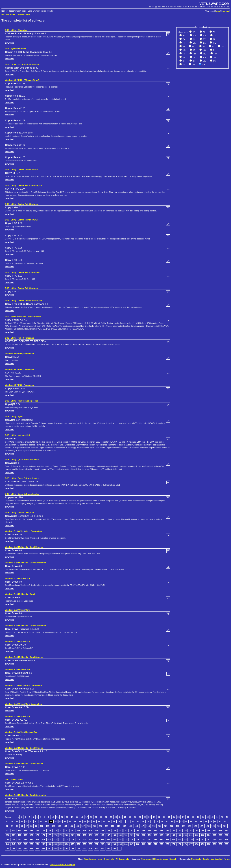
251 (37, 844)
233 (156, 840)
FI (214, 39)
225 (108, 840)
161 (179, 831)
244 (221, 840)
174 (31, 835)
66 (99, 822)
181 (73, 835)
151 (120, 831)
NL (194, 39)
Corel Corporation (33, 531)
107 (83, 826)
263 (108, 844)
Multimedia (23, 547)
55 (46, 822)
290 (43, 849)
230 (138, 840)
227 (120, 840)
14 (72, 817)
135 (25, 831)
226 (114, 840)
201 (191, 835)
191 (132, 835)
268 (138, 844)
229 (132, 840)
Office (21, 531)
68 (109, 822)
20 (101, 817)
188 (114, 835)
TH (184, 61)
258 (79, 844)
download (10, 43)
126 (195, 826)
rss (74, 865)
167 (215, 831)
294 (67, 849)
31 (154, 817)
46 (227, 817)
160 (173, 831)
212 (31, 840)
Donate (206, 859)
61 (75, 822)
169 (226, 831)
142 (67, 831)
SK (194, 57)
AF (204, 32)
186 (102, 835)
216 (55, 840)
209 (14, 840)
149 (108, 831)
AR (214, 32)
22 (111, 817)
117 (142, 826)
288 (31, 849)
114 (124, 826)
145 (85, 831)
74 (138, 822)
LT (194, 50)
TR (194, 61)
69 (114, 822)
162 (185, 831)
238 (185, 840)
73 (133, 822)
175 (37, 835)
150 (114, 831)
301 (108, 849)
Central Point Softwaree (29, 272)
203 (203, 835)
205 (215, 835)
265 (120, 844)
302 (114, 849)
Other (13, 64)
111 (107, 826)
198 (173, 835)
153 (132, 831)
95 (17, 826)
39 (193, 817)
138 (43, 831)
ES (204, 57)
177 (49, 835)
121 (166, 826)
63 (85, 822)
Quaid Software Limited (28, 460)
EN (194, 32)
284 (8, 849)
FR (184, 43)
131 (225, 826)
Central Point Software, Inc (30, 185)
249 (25, 844)
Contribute (196, 859)
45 (222, 817)
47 (7, 822)
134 (20, 831)
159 (167, 831)
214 (43, 840)
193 (144, 835)
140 (55, 831)
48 (12, 822)
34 (169, 817)
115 (130, 826)
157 (156, 831)
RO (205, 54)
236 (173, 840)
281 (215, 844)
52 (31, 822)
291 (49, 849)
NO (204, 50)
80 (167, 822)
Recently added (161, 859)
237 (179, 840)
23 (115, 817)
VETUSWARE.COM (214, 4)
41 (203, 817)
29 (145, 817)
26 (130, 817)
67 (104, 822)
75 (143, 822)
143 (73, 831)
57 (56, 822)
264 (114, 844)
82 (177, 822)
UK (204, 61)
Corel (28, 578)
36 (178, 817)
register (225, 11)
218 (67, 840)
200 (185, 835)
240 (197, 840)
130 (219, 826)
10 (53, 817)
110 (101, 826)
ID (203, 46)
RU (215, 54)
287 (25, 849)
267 (132, 844)
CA (194, 36)
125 (189, 826)
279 (203, 844)
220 (79, 840)
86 (196, 822)
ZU (193, 65)
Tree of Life (109, 859)
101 (48, 826)
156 (150, 831)
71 (123, 822)
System (14, 49)
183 (85, 835)
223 (96, 840)
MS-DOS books (8, 14)
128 (207, 826)
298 (91, 849)
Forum (227, 859)
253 (49, 844)
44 (217, 817)
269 (144, 844)
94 (12, 826)
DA (184, 39)
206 (221, 835)
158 (162, 831)
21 (106, 817)
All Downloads (122, 859)
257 (73, 844)
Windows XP (11, 80)
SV (214, 57)
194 (150, 835)
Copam (23, 49)
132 (8, 831)
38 (188, 817)
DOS (7, 30)
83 (182, 822)
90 (215, 822)
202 (197, 835)
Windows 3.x (11, 531)
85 (191, 822)
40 (198, 817)
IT (213, 46)
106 (77, 826)
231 (144, 840)
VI (183, 65)
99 (36, 826)
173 (25, 835)
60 (70, 822)
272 (162, 844)
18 (91, 817)
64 (90, 822)
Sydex (20, 417)
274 (173, 844)
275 (179, 844)
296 (79, 849)
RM (194, 54)
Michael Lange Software (30, 316)
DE (194, 43)
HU (193, 46)
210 (20, 840)
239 (191, 840)
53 (36, 822)
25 (125, 817)
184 (91, 835)
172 (20, 835)
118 (148, 826)
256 (67, 844)
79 (162, 822)
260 (91, 844)
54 (41, 822)
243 (215, 840)
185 (96, 835)
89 (211, 822)
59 (65, 822)
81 (172, 822)
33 (164, 817)
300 (102, 849)
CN (204, 36)
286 (20, 849)
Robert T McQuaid (26, 513)
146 (91, 831)
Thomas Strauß (32, 80)
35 (174, 817)
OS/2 (7, 779)
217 (61, 840)
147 (96, 831)
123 (178, 826)
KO (184, 50)
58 (60, 822)
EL (204, 43)
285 (14, 849)
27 (135, 817)
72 (128, 822)
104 (65, 826)
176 (43, 835)
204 (209, 835)
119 (154, 826)
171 (14, 835)
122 (172, 826)
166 (209, 831)
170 (8, 835)
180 (67, 835)
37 (183, 817)
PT (184, 54)
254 (55, 844)
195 (156, 835)
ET (204, 39)
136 (31, 831)
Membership (216, 859)
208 (8, 840)
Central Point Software (28, 170)
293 (61, 849)
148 (102, 831)
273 (167, 844)
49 (17, 822)
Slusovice (22, 30)
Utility (14, 30)
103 (59, 826)
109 (95, 826)
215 (49, 840)
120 (160, 826)
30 (149, 817)
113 (119, 826)
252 (43, 844)
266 (126, 844)
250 (31, 844)
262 (102, 844)
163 (191, 831)
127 (201, 826)
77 (152, 822)
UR (214, 61)
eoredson (29, 354)
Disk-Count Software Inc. (29, 64)
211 (25, 840)
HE (214, 43)
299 (96, 849)
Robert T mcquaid (26, 338)
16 (82, 817)
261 (96, 844)
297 (85, 849)
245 (226, 840)
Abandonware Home (93, 859)
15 (77, 817)
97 (27, 826)
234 (162, 840)
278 (197, 844)
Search (173, 859)
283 (226, 844)
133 (14, 831)
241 (203, 840)
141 (61, 831)
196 (162, 835)
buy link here (24, 14)
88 (206, 822)
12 (62, 817)
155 (144, 831)
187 (108, 835)
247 (14, 844)
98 (31, 826)
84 (186, 822)
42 (208, 817)
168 (221, 831)
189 (120, 835)
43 (212, 817)
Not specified (24, 435)
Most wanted (147, 859)
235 (167, 840)
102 (53, 826)
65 (94, 822)
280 (209, 844)
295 (73, 849)
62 (80, 822)
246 (8, 844)
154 (138, 831)
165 (203, 831)
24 (120, 817)
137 (37, 831)
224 (102, 840)
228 (126, 840)
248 (20, 844)
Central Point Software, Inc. (30, 301)
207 (226, 835)
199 (179, 835)
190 (126, 835)
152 (126, 831)
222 (91, 840)
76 (148, 822)
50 (22, 822)
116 (136, 826)
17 (86, 817)
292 (55, 849)
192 (138, 835)
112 (113, 826)
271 (156, 844)
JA (222, 46)
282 (221, 844)
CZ (215, 36)
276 (185, 844)
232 (150, 840)
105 (71, 826)
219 (73, 840)
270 (150, 844)
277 (191, 844)
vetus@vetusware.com (60, 865)
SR (184, 57)
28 (140, 817)
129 (213, 826)
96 (22, 826)
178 (55, 835)
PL (214, 50)
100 (42, 826)
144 (79, 831)
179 (61, 835)
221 (85, 840)
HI (184, 46)
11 (58, 817)
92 (225, 822)
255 (61, 844)
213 (37, 840)
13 (67, 817)
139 (49, 831)
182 (79, 835)
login (218, 11)
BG (184, 36)
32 (159, 817)
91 (220, 822)
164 (197, 831)
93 (7, 826)
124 (184, 826)
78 (157, 822)
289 (37, 849)
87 (201, 822)
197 (167, 835)
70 (119, 822)
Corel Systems (37, 547)
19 (96, 817)
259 (85, 844)
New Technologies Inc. (28, 401)
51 (27, 822)
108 (89, 826)
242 (209, 840)
